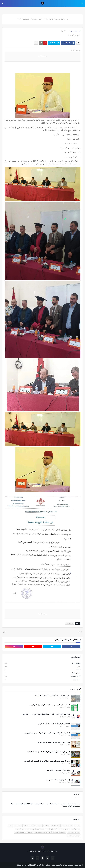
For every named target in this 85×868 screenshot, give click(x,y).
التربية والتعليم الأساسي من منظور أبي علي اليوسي (53, 742)
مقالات (42, 670)
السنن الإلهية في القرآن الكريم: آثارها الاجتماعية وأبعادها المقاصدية (49, 752)
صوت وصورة (38, 826)
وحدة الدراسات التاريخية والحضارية (25, 829)
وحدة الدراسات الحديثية (59, 832)
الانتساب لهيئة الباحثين (67, 826)
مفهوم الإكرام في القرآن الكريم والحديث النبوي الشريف (52, 696)
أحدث (80, 632)
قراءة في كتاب (28, 826)
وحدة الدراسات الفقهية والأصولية (23, 832)
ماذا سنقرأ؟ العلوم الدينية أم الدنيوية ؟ (58, 770)
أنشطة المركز (65, 31)
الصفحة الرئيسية (75, 31)
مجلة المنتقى (18, 826)
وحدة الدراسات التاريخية (42, 829)
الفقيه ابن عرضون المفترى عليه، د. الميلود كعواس (54, 724)
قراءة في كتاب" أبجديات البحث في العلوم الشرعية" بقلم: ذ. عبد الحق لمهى (46, 714)
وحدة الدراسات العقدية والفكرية (42, 832)
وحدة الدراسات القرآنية (74, 836)
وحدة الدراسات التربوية (74, 832)
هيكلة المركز (42, 680)
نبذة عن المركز (42, 673)
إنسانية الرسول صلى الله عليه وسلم (58, 780)
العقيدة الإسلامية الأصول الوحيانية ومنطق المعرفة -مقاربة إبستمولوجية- (47, 733)
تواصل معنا (46, 826)
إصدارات (42, 667)
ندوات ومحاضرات (42, 676)
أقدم (5, 632)
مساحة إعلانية (42, 57)
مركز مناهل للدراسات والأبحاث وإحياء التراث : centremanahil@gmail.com (42, 19)
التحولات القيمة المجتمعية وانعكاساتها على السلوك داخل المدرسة (49, 705)
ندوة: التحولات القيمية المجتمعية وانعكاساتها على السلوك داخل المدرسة (47, 761)
